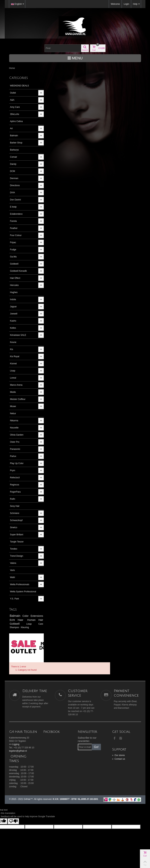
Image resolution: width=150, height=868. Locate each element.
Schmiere (15, 513)
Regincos (15, 485)
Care (23, 631)
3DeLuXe (15, 114)
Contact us (119, 751)
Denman (14, 178)
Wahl (13, 577)
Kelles (13, 328)
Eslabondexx (16, 214)
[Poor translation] (13, 814)
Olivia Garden (17, 435)
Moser (13, 406)
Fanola (13, 221)
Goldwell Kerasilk (18, 271)
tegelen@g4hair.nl (18, 743)
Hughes (14, 292)
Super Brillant (17, 535)
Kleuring (14, 634)
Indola (13, 299)
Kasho (13, 321)
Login (126, 4)
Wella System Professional (17, 593)
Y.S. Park (15, 602)
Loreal (13, 378)
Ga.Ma (13, 257)
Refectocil (15, 478)
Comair (14, 157)
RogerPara (15, 492)
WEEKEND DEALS (20, 86)
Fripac (13, 242)
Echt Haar (31, 623)
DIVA (13, 193)
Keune (13, 342)
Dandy (13, 164)
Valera (13, 563)
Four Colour (16, 235)
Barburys (14, 150)
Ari (11, 128)
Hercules (14, 285)
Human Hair (18, 627)
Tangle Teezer (17, 542)
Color (34, 619)
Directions (15, 185)
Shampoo (33, 631)
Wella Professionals (20, 584)
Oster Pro (15, 442)
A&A (12, 100)
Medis (13, 392)
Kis (12, 349)
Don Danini (15, 200)
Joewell (14, 314)
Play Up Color (17, 463)
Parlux (13, 456)
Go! (96, 739)
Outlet (13, 93)
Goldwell (14, 264)
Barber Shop (16, 143)
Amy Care (15, 107)
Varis (12, 570)
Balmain (14, 136)
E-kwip (13, 207)
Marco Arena (16, 385)
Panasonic (15, 449)
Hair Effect (15, 278)
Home (12, 68)
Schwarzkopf (16, 520)
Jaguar (13, 307)
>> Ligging (14, 737)
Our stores (118, 748)
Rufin (13, 499)
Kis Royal (15, 356)
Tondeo (14, 549)
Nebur (13, 413)
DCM (13, 171)
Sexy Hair (15, 506)
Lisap (13, 371)
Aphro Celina (16, 121)
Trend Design (17, 556)
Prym (13, 470)
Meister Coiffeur (18, 399)
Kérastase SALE (18, 335)
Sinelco (14, 527)
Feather (14, 228)
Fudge (13, 250)
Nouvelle (14, 428)
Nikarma (14, 421)
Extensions (17, 623)
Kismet (13, 364)
